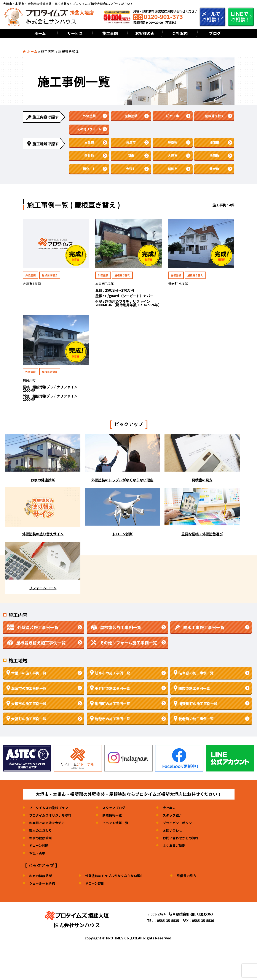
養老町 (214, 175)
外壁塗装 (89, 117)
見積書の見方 (193, 884)
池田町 (214, 161)
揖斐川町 (89, 175)
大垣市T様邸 (33, 291)
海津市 (214, 146)
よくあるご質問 (179, 853)
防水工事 (173, 117)
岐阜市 (131, 146)
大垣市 (173, 161)
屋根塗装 (131, 117)
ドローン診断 (39, 853)
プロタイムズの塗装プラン (50, 816)
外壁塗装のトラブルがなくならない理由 (118, 884)
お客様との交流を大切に (48, 831)
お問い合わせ (178, 838)
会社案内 (180, 33)
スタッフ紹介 (178, 823)
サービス (75, 33)
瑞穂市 (173, 175)
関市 (131, 161)
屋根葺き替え (214, 117)
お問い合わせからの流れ (186, 846)
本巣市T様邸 (105, 291)
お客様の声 (145, 33)
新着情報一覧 (116, 823)
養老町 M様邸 (179, 291)
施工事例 (110, 33)
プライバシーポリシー (185, 831)
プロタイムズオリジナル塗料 (52, 823)
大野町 (131, 175)
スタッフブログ (117, 816)
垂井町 (89, 161)
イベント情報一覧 (119, 831)
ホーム (40, 33)
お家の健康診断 (41, 846)
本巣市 (89, 146)
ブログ (215, 33)
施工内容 (48, 51)
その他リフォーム (89, 131)
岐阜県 (173, 146)
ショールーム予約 (43, 891)
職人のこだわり (41, 838)
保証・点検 (38, 861)
